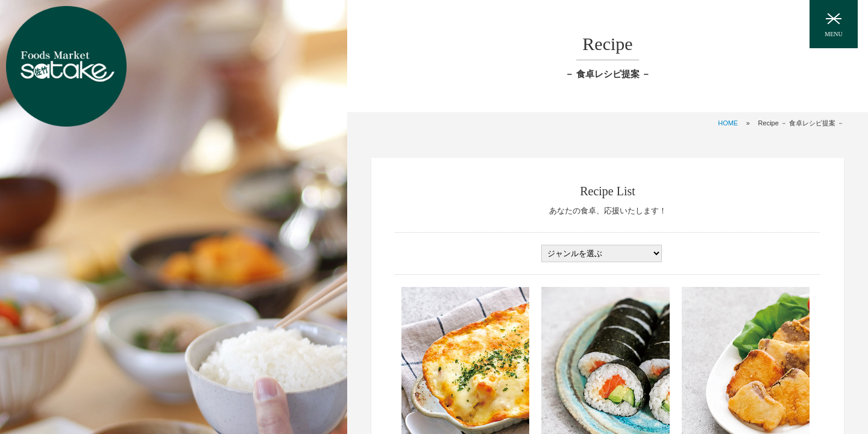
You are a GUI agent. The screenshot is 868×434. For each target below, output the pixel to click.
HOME (728, 123)
